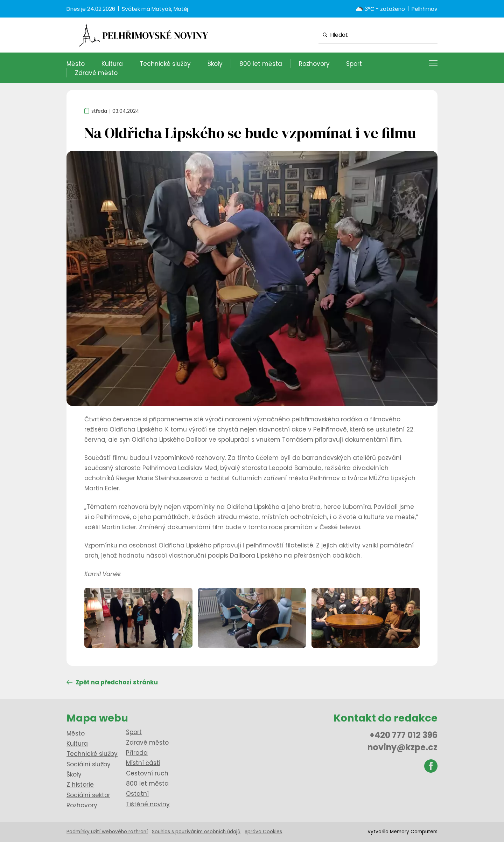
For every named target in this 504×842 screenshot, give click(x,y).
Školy (215, 64)
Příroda (137, 753)
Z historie (80, 785)
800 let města (261, 64)
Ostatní (137, 794)
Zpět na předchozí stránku (112, 682)
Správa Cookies (263, 832)
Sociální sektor (88, 795)
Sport (354, 64)
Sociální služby (89, 764)
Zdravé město (96, 73)
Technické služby (165, 64)
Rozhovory (314, 64)
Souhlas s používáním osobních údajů (196, 832)
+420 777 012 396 (404, 735)
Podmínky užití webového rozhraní (107, 832)
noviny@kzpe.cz (402, 747)
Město (76, 64)
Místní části (143, 763)
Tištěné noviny (148, 804)
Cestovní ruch (147, 773)
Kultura (112, 64)
